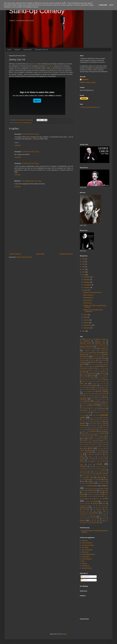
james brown (101, 435)
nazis (91, 466)
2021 (84, 259)
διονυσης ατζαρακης (87, 349)
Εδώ (48, 66)
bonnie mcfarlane (86, 378)
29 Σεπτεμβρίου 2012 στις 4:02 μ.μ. (32, 181)
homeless (93, 429)
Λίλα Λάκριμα (85, 557)
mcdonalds (92, 458)
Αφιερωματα (27, 50)
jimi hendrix (89, 441)
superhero (100, 507)
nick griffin (101, 468)
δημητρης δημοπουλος (87, 347)
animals (99, 366)
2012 (84, 275)
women (82, 521)
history (81, 429)
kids (92, 448)
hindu (91, 427)
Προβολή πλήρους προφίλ (88, 82)
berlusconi (93, 370)
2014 (84, 269)
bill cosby (84, 374)
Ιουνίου (86, 315)
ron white (100, 494)
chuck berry (103, 384)
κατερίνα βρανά (90, 351)
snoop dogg (104, 501)
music (99, 464)
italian (92, 435)
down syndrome (95, 399)
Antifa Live (85, 541)
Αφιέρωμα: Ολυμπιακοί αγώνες (93, 292)
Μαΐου (86, 317)
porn (83, 481)
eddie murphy (104, 405)
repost (92, 488)
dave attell (93, 391)
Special (17, 50)
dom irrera (99, 397)
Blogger (64, 634)
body (107, 376)
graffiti (105, 420)
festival (82, 411)
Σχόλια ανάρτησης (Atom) (25, 257)
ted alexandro (97, 509)
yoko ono (87, 523)
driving (82, 401)
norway (96, 470)
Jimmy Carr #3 (88, 300)
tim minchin (88, 515)
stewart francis (102, 505)
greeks (82, 422)
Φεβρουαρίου (88, 325)
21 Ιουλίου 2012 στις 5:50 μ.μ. (31, 163)
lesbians (82, 452)
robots (89, 494)
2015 (84, 267)
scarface (106, 496)
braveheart (100, 378)
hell (87, 427)
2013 (84, 272)
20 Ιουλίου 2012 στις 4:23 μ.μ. (31, 134)
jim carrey (102, 439)
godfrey (95, 420)
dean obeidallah (102, 393)
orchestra (82, 474)
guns (101, 424)
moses (82, 464)
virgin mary (83, 519)
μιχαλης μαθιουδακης (94, 355)
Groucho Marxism (87, 543)
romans (94, 494)
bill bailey (83, 372)
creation (90, 387)
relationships (93, 486)
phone (88, 479)
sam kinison (98, 496)
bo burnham (101, 376)
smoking (96, 501)
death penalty (89, 395)
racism (91, 483)
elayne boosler (86, 407)
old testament (97, 472)
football (95, 413)
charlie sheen (86, 382)
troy (86, 517)
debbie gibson (98, 395)
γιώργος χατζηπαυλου (100, 345)
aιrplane (106, 357)
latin (105, 450)
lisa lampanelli (99, 452)
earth (107, 403)
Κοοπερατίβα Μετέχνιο (88, 554)
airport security (95, 362)
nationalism (83, 466)
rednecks (104, 483)
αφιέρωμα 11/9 (100, 341)
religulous (87, 488)
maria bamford (102, 456)
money (89, 462)
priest (99, 481)
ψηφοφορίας (33, 64)
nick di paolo (94, 468)
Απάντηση (17, 145)
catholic (106, 380)
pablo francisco (103, 474)
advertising (83, 360)
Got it (111, 5)
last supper (98, 450)
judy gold (82, 446)
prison (104, 481)
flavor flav (98, 411)
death (81, 395)
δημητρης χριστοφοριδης (102, 347)
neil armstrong (99, 466)
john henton (104, 443)
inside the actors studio (94, 433)
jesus (83, 439)
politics (106, 479)
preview (94, 481)
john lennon (83, 444)
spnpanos (85, 79)
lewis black (89, 452)
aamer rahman (85, 359)
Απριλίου (86, 320)
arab (88, 368)
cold (87, 385)
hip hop (97, 427)
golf (100, 420)
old (90, 472)
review (104, 488)
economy (84, 405)
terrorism (95, 513)
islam (86, 435)
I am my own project (88, 545)
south (89, 503)
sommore (82, 503)
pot (88, 481)
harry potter (97, 426)
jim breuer (95, 439)
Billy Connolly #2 (88, 295)
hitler (87, 429)
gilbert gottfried (104, 418)
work (101, 521)
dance (91, 389)
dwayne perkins (90, 403)
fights (87, 411)
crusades (106, 387)
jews (89, 439)
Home (9, 50)
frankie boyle (103, 413)
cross (100, 387)
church (82, 385)
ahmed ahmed (102, 360)
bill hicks (93, 374)
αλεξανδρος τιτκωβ (90, 339)
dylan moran (99, 403)
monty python (97, 462)
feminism (103, 409)
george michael (94, 418)
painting (84, 476)
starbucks (82, 505)
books (93, 378)
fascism (93, 409)
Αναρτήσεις (85, 577)
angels (93, 366)
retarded (98, 488)
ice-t (86, 431)
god (89, 420)
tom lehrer (102, 515)
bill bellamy (91, 372)
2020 (84, 262)
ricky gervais (93, 492)
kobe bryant (101, 448)
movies (90, 464)
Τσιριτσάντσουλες (87, 568)
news (87, 468)
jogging (97, 443)
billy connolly (84, 376)
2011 (84, 331)
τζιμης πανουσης (97, 357)
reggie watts (83, 486)
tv (90, 517)
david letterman (87, 393)
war (98, 519)
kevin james (84, 448)
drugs (88, 401)
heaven (82, 427)
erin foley (104, 407)
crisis (96, 387)
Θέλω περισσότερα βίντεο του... (91, 107)
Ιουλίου (86, 290)
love (88, 454)
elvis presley (95, 407)
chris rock (84, 383)
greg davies (88, 422)
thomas (104, 513)
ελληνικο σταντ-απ (101, 349)
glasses (84, 420)
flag (92, 411)
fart (87, 409)
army (93, 368)
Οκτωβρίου (87, 282)
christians (94, 384)
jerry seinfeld (104, 437)
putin (81, 483)
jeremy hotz (96, 437)
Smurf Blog (85, 547)
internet (104, 433)
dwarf (101, 401)
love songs (94, 454)
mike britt (90, 460)
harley (90, 426)
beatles (86, 370)
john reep (97, 444)
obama (103, 470)
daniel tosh (105, 389)
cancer (89, 380)
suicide (93, 507)
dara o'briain (85, 391)
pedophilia (27, 123)
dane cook (97, 389)
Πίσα (83, 561)
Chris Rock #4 (87, 303)
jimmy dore (105, 441)
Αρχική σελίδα (40, 254)
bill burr (98, 372)
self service (90, 499)
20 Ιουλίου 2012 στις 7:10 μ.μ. (31, 152)
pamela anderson (93, 476)
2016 (84, 264)
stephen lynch (91, 505)
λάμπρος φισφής (96, 353)
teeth (91, 511)
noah (89, 470)
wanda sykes (91, 519)
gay (87, 415)
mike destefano (99, 460)
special (96, 503)
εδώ (53, 66)
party (101, 476)
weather (104, 519)
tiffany (81, 515)
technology (86, 509)
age (94, 360)
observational (83, 472)
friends (82, 415)
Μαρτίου (86, 323)
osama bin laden (91, 474)
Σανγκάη (84, 564)
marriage (83, 458)
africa (90, 360)
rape (99, 483)
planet (94, 479)
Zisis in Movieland (87, 550)
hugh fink (101, 429)
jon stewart (104, 444)
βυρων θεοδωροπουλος (86, 345)
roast (101, 492)
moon (104, 462)
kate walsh (95, 446)
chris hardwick (102, 382)
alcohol (82, 364)
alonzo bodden (104, 364)
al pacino (104, 362)
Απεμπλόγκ (85, 552)
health (104, 425)
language (90, 450)
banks (81, 370)
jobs (92, 443)
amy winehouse (86, 366)
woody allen (93, 521)
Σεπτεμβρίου (88, 285)
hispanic (104, 427)
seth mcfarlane (99, 499)
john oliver (90, 444)
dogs (93, 397)
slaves (90, 501)
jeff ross (89, 437)
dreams (104, 399)
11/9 (81, 339)
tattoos (106, 507)
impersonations (103, 431)
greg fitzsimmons (98, 422)
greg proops (93, 424)
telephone (99, 511)
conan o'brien (103, 386)
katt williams (103, 446)
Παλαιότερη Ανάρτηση (66, 254)
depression (88, 397)
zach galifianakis (96, 523)
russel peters (90, 496)
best (105, 370)
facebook (82, 409)
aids (81, 362)
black (92, 376)
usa (94, 517)
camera (106, 378)
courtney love (83, 387)
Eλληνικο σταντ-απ (42, 50)
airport (86, 362)
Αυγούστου (87, 288)
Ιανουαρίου (87, 328)
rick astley (85, 492)
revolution (83, 490)
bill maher (103, 374)
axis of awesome (102, 368)
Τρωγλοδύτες (86, 566)
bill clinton (105, 372)
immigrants (93, 431)
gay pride (96, 415)
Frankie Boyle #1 (88, 298)
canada (83, 380)
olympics (104, 472)
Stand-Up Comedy (37, 11)
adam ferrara (102, 359)
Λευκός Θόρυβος (87, 559)
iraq (81, 435)
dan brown (84, 389)
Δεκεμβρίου (87, 277)
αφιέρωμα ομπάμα (86, 343)
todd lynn (95, 515)
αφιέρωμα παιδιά (100, 343)
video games (103, 517)
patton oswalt (89, 478)
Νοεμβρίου (87, 280)
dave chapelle (103, 391)
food (89, 413)
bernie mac (100, 370)
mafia (101, 454)
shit (85, 501)
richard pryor (104, 490)
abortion (94, 359)
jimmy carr (20, 123)
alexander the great (93, 364)
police (99, 479)
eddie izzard (92, 405)
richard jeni (92, 490)
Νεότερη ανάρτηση (15, 254)
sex (31, 123)
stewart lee (84, 507)
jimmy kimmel (85, 442)
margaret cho (91, 456)
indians (84, 433)
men (99, 458)
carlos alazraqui (97, 380)
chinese (94, 382)
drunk (95, 401)
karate (88, 446)
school (83, 499)
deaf (16, 123)
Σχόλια (84, 580)
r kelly (86, 483)
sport (104, 503)
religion (105, 486)
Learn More (103, 5)
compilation (94, 385)
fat (97, 409)
